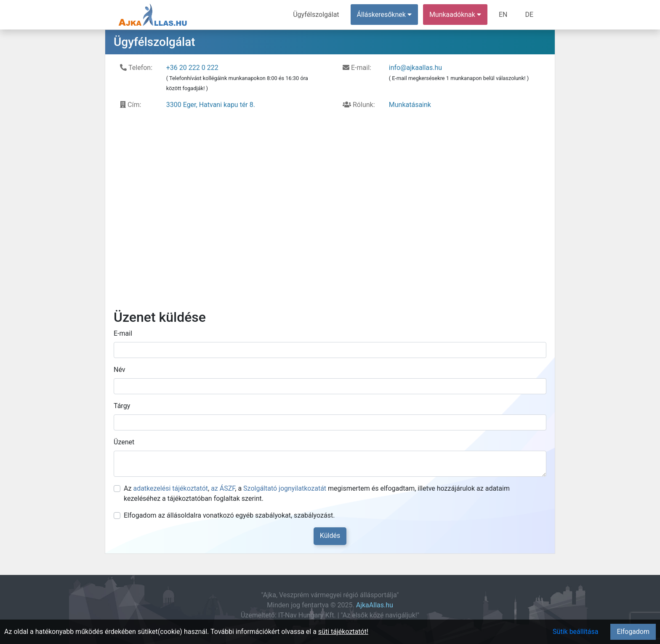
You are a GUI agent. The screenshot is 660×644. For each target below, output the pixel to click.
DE (529, 15)
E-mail (123, 333)
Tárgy (122, 406)
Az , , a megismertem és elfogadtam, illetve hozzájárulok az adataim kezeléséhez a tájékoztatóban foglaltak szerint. (317, 493)
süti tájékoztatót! (343, 632)
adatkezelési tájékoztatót (170, 488)
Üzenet (124, 442)
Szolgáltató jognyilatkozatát (285, 488)
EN (503, 15)
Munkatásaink (410, 105)
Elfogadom (633, 632)
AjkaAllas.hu (375, 605)
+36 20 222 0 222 (192, 68)
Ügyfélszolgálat (316, 15)
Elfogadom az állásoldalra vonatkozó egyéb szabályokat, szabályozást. (229, 515)
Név (120, 370)
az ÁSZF (223, 488)
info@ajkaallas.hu (415, 68)
